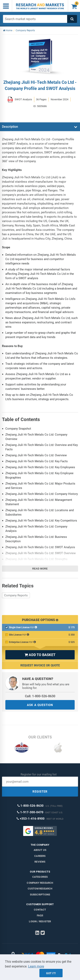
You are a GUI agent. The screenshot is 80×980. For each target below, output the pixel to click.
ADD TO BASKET (40, 655)
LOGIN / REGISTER (40, 921)
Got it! (51, 973)
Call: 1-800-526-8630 (40, 696)
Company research (40, 883)
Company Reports (16, 595)
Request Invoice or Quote (40, 665)
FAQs (40, 915)
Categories (40, 877)
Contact (40, 910)
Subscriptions (40, 895)
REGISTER (40, 792)
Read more (40, 569)
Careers (40, 856)
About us (40, 850)
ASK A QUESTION (40, 705)
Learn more (36, 966)
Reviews (40, 862)
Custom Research (40, 889)
